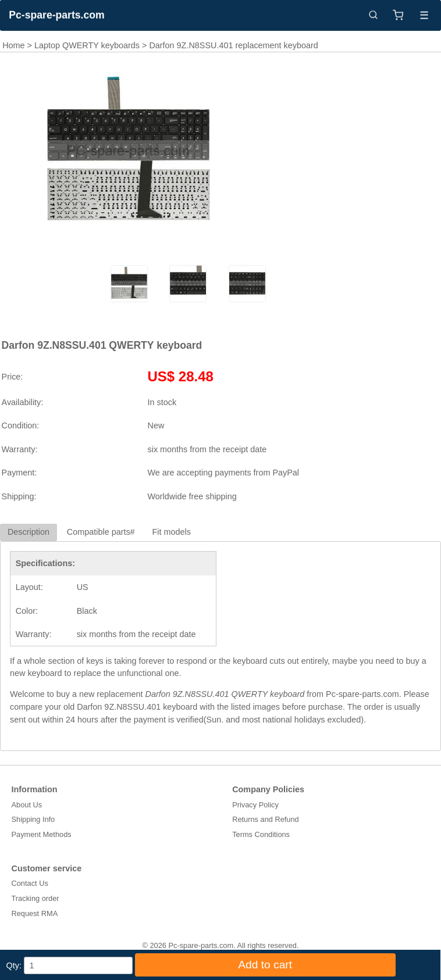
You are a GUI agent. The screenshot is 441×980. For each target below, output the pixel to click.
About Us (27, 805)
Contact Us (30, 883)
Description (29, 532)
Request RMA (35, 913)
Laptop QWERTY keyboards (87, 45)
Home (13, 45)
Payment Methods (42, 834)
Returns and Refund (266, 819)
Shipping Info (33, 819)
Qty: (14, 965)
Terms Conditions (261, 834)
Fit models (172, 532)
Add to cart (265, 965)
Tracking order (35, 898)
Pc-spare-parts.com (56, 15)
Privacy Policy (255, 805)
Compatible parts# (101, 532)
